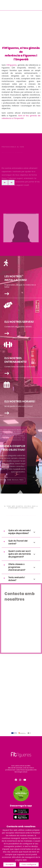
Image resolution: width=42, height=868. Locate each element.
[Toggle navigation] (39, 5)
